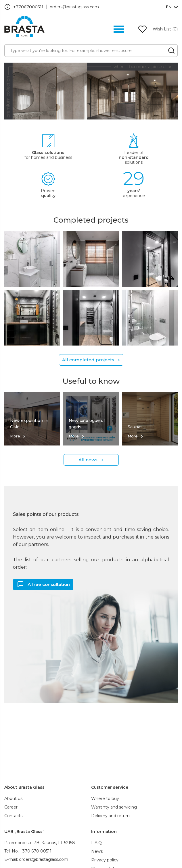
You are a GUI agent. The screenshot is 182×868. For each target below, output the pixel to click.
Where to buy (105, 798)
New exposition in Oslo (29, 424)
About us (13, 798)
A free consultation (49, 584)
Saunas (135, 427)
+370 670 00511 (36, 851)
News (97, 851)
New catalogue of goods (87, 424)
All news (88, 460)
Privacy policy (105, 860)
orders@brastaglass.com (74, 7)
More (15, 436)
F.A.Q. (97, 843)
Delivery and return (110, 816)
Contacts (13, 816)
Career (11, 807)
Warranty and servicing (114, 807)
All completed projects (88, 360)
